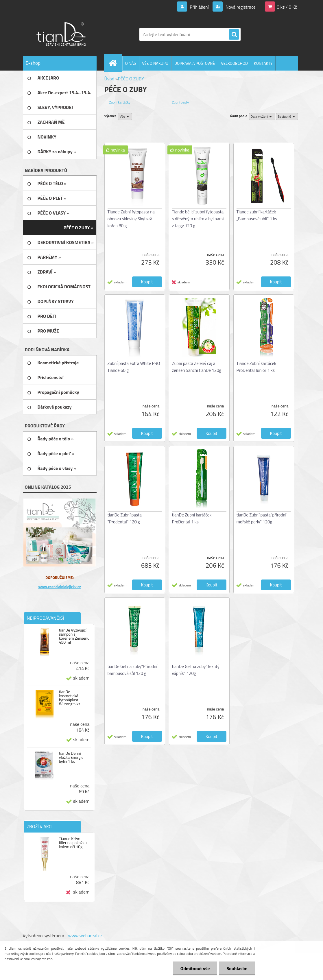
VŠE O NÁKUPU (155, 63)
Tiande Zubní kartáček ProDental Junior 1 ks (256, 367)
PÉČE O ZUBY (131, 79)
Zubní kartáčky (120, 102)
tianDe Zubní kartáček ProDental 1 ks (192, 518)
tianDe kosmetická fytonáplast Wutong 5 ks (70, 698)
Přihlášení (199, 7)
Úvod (109, 79)
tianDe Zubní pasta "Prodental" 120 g (125, 518)
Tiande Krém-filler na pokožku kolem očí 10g (73, 843)
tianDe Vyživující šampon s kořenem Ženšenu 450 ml (74, 636)
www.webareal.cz (85, 935)
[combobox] (262, 117)
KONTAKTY (263, 63)
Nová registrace (240, 7)
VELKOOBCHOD (234, 63)
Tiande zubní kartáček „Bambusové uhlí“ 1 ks (257, 215)
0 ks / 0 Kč (287, 7)
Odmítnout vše (195, 968)
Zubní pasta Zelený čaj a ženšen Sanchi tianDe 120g (197, 367)
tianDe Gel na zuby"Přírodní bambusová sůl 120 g (132, 670)
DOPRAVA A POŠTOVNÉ (195, 63)
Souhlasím (237, 968)
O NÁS (131, 63)
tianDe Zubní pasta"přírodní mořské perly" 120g (261, 518)
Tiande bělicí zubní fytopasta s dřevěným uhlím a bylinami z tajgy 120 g (198, 219)
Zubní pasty (181, 102)
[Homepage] (115, 63)
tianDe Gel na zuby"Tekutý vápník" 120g (196, 670)
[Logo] (63, 34)
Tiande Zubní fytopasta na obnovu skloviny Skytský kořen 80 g (131, 219)
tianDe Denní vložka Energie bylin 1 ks (71, 757)
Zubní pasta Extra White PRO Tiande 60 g (134, 367)
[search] (234, 35)
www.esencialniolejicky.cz (59, 587)
